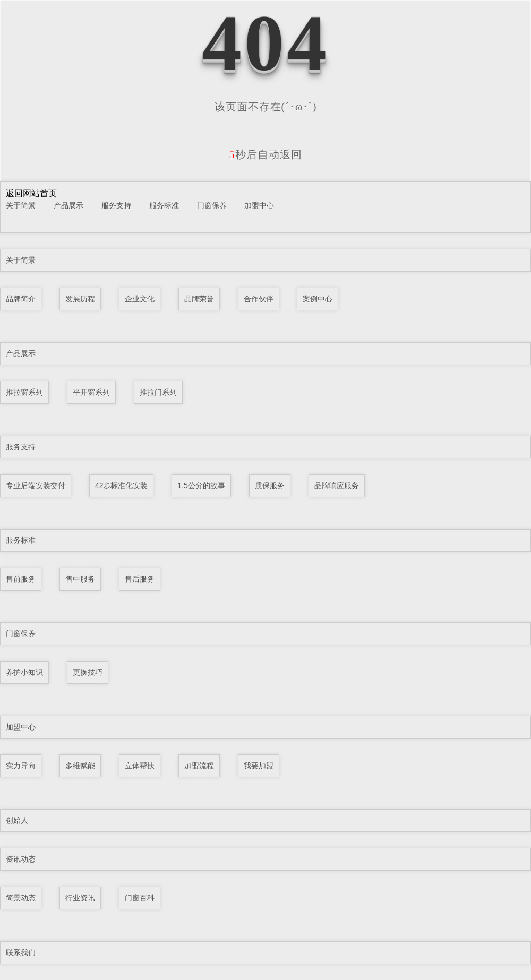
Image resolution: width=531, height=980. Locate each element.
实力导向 (21, 766)
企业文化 (140, 299)
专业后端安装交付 (36, 485)
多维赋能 (80, 766)
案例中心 (318, 299)
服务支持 (116, 205)
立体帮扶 (140, 766)
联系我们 (21, 952)
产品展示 (68, 205)
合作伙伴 (259, 299)
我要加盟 (259, 766)
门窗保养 (212, 205)
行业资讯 (80, 898)
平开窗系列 (91, 392)
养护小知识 (24, 672)
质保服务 (270, 485)
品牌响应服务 (337, 485)
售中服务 (80, 579)
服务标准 (164, 205)
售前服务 (21, 579)
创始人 (17, 820)
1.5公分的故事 (201, 485)
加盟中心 (259, 205)
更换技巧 (88, 672)
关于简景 (21, 205)
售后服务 (140, 579)
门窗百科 (140, 898)
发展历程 (80, 299)
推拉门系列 (158, 392)
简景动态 (21, 898)
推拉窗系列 (24, 392)
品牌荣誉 (199, 299)
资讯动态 (21, 859)
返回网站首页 (31, 193)
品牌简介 (21, 299)
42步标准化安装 (122, 485)
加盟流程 (199, 766)
